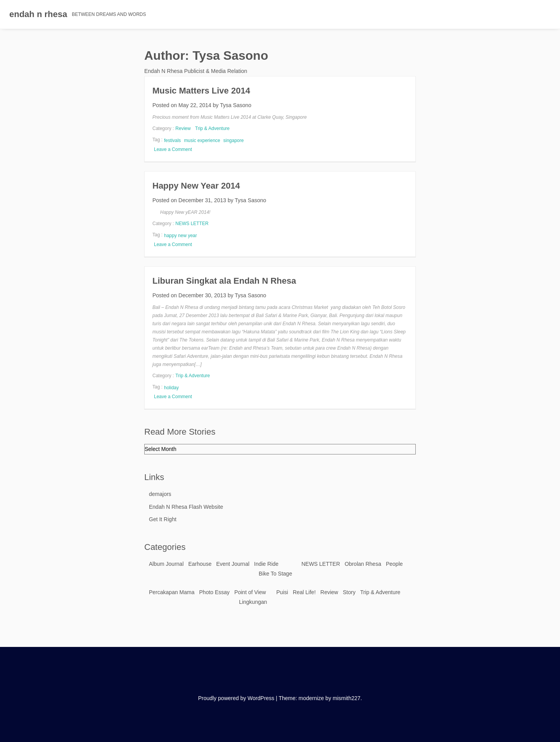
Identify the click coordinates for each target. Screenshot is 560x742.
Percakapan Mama (172, 592)
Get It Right (163, 519)
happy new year (181, 236)
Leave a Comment (174, 149)
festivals (172, 140)
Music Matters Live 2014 (201, 91)
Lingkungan (253, 602)
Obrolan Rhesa (363, 564)
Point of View (250, 592)
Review (183, 128)
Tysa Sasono (236, 105)
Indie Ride (266, 564)
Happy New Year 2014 (196, 186)
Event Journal (233, 564)
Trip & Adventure (212, 128)
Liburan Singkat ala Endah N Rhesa (224, 281)
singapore (234, 140)
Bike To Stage (275, 574)
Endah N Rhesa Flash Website (186, 507)
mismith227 (347, 698)
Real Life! (304, 592)
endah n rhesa (38, 14)
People (394, 564)
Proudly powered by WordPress (236, 698)
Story (349, 592)
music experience (202, 140)
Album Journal (166, 564)
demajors (160, 494)
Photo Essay (215, 592)
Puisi (282, 592)
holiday (171, 388)
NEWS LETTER (192, 224)
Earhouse (200, 564)
